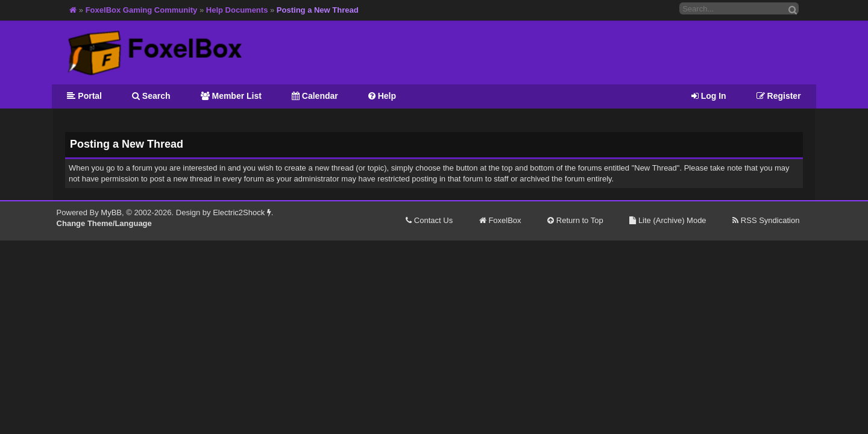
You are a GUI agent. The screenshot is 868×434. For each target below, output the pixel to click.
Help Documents (237, 10)
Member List (231, 96)
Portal (84, 96)
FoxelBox (500, 220)
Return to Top (575, 220)
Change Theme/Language (104, 223)
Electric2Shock (242, 212)
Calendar (315, 96)
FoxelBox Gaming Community (142, 10)
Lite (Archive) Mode (668, 220)
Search (151, 96)
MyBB (111, 212)
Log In (709, 96)
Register (779, 96)
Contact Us (429, 220)
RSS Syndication (766, 220)
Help (382, 96)
